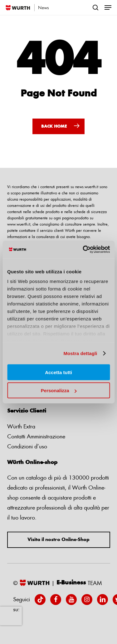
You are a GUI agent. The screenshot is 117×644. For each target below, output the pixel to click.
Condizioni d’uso (27, 446)
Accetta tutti (58, 372)
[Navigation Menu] (108, 7)
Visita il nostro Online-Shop (58, 540)
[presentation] (11, 616)
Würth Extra (21, 426)
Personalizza (59, 390)
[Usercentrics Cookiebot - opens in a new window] (83, 250)
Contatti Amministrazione (36, 436)
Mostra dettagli (80, 353)
